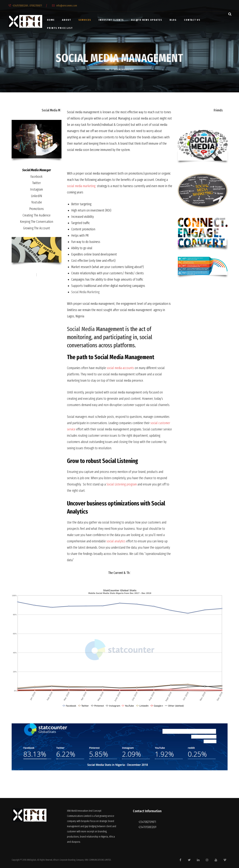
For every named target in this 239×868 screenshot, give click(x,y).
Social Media (81, 329)
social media (140, 118)
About (67, 20)
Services (85, 20)
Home (51, 20)
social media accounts (120, 368)
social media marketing (81, 186)
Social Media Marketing (85, 292)
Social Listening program (122, 484)
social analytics (116, 541)
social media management (101, 173)
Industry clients (111, 20)
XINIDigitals (31, 860)
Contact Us (192, 20)
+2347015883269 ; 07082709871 (25, 6)
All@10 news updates (147, 20)
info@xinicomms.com (65, 6)
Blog (173, 20)
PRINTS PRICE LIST (60, 28)
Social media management (83, 112)
